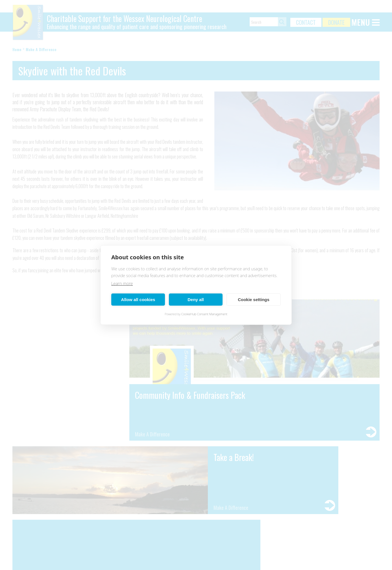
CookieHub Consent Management (204, 314)
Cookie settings (254, 300)
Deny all (196, 300)
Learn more (122, 283)
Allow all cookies (138, 300)
